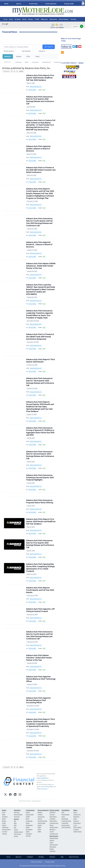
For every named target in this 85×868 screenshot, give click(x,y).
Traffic (37, 19)
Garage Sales (66, 825)
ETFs (28, 56)
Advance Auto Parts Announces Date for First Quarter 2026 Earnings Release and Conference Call (40, 100)
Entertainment (51, 4)
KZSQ (39, 829)
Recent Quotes (9, 51)
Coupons (76, 829)
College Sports (18, 832)
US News (18, 19)
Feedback (30, 857)
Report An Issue (74, 857)
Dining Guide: (54, 810)
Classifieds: (66, 810)
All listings (52, 812)
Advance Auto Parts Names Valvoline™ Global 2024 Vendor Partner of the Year (39, 658)
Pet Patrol (29, 834)
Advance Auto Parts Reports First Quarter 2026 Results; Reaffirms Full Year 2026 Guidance (40, 78)
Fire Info (28, 836)
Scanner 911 (77, 815)
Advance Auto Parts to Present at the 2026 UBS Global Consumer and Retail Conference (41, 170)
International (46, 62)
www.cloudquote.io (43, 778)
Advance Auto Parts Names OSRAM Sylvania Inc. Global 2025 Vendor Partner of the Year (41, 266)
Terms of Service (36, 862)
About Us (19, 857)
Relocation (53, 847)
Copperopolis (54, 834)
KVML (39, 827)
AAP (44, 90)
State (11, 19)
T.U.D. (75, 825)
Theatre (40, 815)
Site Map (41, 857)
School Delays (64, 19)
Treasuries (57, 62)
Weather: (17, 810)
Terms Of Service (42, 789)
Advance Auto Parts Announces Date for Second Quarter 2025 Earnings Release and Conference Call (40, 455)
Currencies (35, 62)
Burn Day (17, 812)
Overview (18, 62)
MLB (15, 823)
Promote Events (66, 821)
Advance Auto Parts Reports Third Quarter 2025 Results (40, 361)
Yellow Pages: (78, 832)
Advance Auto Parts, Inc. (36, 87)
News (6, 4)
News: (4, 810)
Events (28, 812)
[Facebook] (10, 795)
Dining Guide (69, 4)
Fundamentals (54, 838)
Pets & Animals (66, 827)
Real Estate (65, 819)
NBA (15, 825)
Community (33, 4)
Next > (21, 71)
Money (31, 19)
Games (40, 819)
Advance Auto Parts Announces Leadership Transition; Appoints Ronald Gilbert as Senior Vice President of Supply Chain (40, 314)
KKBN (39, 832)
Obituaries (53, 19)
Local (5, 19)
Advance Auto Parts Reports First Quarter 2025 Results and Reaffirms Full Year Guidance (41, 522)
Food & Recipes (42, 821)
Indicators (42, 51)
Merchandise (65, 815)
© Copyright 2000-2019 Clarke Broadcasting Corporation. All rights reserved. (42, 866)
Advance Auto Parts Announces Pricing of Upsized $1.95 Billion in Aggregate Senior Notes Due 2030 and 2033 (40, 431)
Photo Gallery (77, 827)
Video (75, 819)
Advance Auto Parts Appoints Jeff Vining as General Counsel (40, 610)
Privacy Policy (49, 787)
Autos (63, 817)
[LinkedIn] (15, 795)
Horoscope (41, 817)
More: (75, 810)
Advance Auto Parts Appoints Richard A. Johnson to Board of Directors (39, 245)
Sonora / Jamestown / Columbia (53, 817)
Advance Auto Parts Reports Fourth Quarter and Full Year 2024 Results (40, 590)
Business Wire (32, 90)
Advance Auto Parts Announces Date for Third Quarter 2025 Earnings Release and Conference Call (40, 382)
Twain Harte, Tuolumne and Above (54, 823)
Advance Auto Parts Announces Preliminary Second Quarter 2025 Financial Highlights (40, 478)
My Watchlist (26, 51)
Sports (19, 4)
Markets (8, 56)
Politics (4, 825)
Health (28, 817)
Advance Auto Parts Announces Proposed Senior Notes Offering (40, 501)
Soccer (16, 830)
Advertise (52, 857)
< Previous (6, 71)
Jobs (63, 812)
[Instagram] (20, 795)
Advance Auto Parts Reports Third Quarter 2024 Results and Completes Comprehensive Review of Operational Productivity (41, 723)
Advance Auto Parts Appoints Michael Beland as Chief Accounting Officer (38, 700)
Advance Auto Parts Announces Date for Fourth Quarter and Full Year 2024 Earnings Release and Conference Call (39, 635)
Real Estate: (54, 836)
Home (8, 857)
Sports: (17, 819)
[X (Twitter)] (5, 795)
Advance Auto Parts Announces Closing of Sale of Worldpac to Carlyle (39, 745)
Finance (52, 840)
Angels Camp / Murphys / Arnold (54, 829)
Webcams (44, 19)
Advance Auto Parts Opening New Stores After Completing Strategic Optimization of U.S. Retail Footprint (41, 568)
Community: (30, 810)
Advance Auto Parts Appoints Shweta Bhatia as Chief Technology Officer (41, 679)
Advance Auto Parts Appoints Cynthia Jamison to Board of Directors (38, 149)
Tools (37, 56)
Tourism (73, 19)
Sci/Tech (5, 832)
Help (62, 857)
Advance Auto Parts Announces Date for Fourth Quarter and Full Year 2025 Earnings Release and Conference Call (39, 222)
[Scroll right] (83, 3)
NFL (15, 821)
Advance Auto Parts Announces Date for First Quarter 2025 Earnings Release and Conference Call (40, 544)
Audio (75, 812)
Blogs (27, 819)
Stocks (19, 56)
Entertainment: (43, 810)
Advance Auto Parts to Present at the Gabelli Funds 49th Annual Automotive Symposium (40, 337)
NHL (15, 828)
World (24, 19)
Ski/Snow (17, 817)
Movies (40, 812)
